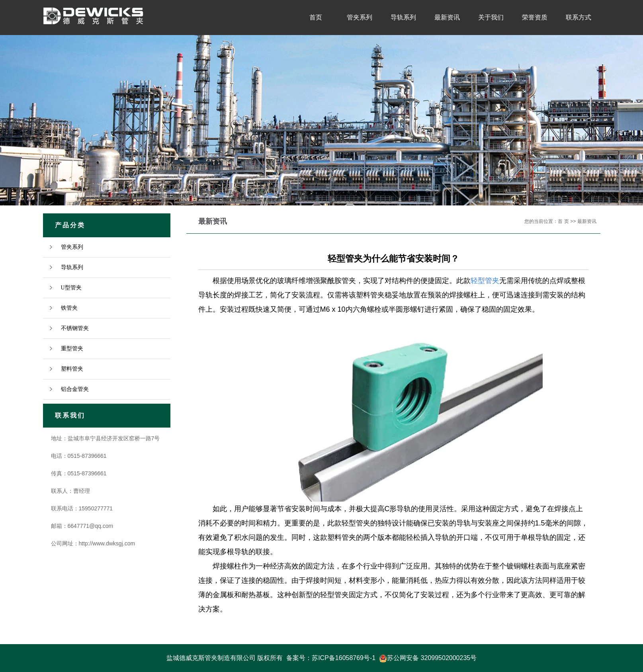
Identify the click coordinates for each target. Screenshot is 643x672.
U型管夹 (71, 288)
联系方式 (579, 17)
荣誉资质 (535, 17)
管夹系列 (360, 17)
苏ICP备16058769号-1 (344, 658)
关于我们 (491, 17)
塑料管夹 (72, 369)
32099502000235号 (449, 658)
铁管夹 (69, 308)
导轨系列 (403, 17)
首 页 (563, 221)
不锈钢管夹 (75, 328)
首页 (316, 17)
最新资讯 (447, 17)
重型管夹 (72, 349)
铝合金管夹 (75, 389)
